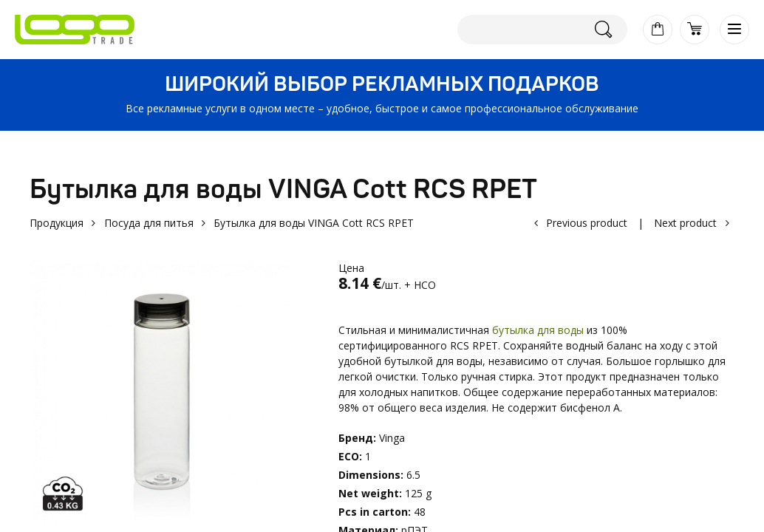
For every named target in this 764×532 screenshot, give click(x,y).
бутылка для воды (538, 330)
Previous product (587, 223)
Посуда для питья (149, 223)
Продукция (57, 223)
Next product (685, 223)
